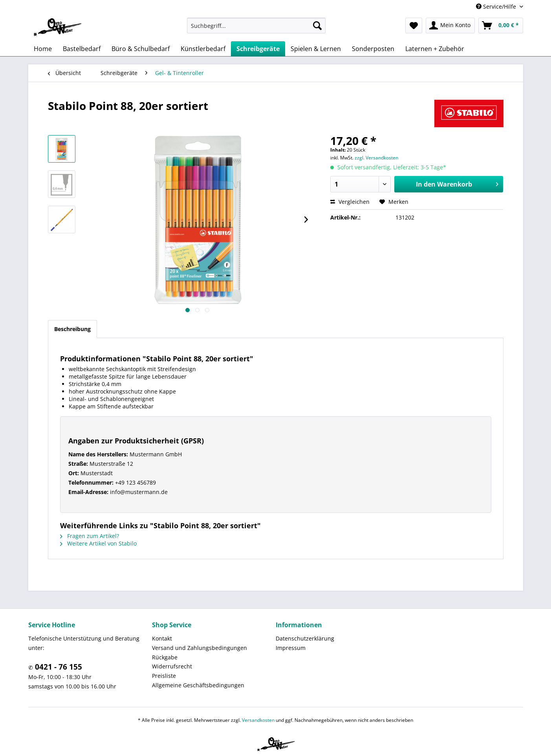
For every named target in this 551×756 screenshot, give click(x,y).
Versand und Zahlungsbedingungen (200, 648)
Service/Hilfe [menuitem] (497, 6)
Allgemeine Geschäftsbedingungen (198, 685)
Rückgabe (165, 657)
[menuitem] (256, 26)
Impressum (291, 648)
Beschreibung (72, 329)
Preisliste (164, 676)
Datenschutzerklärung (305, 638)
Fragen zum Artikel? (90, 536)
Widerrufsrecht (172, 666)
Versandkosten (258, 720)
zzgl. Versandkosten (376, 158)
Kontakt (162, 638)
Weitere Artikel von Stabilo (98, 543)
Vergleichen (350, 202)
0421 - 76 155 (58, 667)
